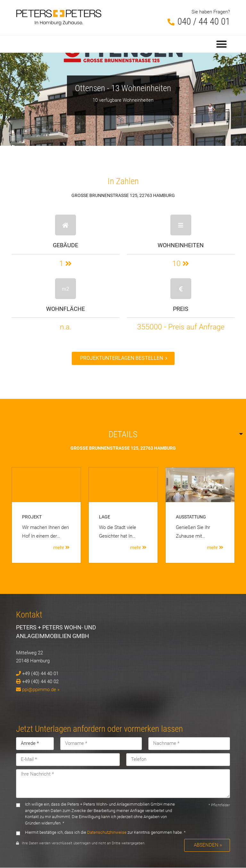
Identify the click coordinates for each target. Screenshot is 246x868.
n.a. (66, 327)
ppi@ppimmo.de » (41, 690)
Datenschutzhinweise (107, 832)
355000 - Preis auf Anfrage (181, 327)
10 (181, 264)
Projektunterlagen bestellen (122, 358)
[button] (222, 44)
